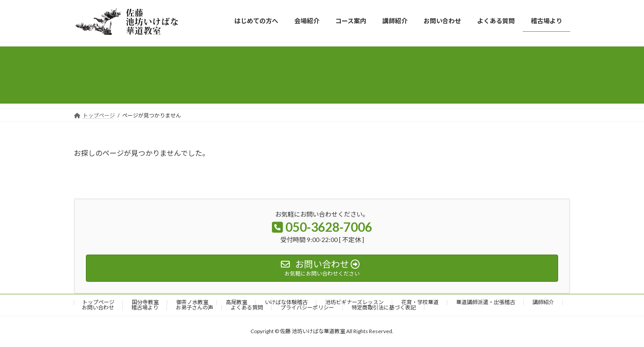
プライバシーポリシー (307, 307)
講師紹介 (543, 302)
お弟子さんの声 (195, 307)
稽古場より (145, 307)
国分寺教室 (145, 302)
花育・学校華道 (420, 302)
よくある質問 (247, 307)
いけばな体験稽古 (286, 302)
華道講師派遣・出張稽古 (486, 302)
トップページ (98, 302)
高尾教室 (237, 302)
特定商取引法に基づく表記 (384, 307)
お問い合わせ (98, 307)
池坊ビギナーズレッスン (354, 302)
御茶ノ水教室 (192, 302)
